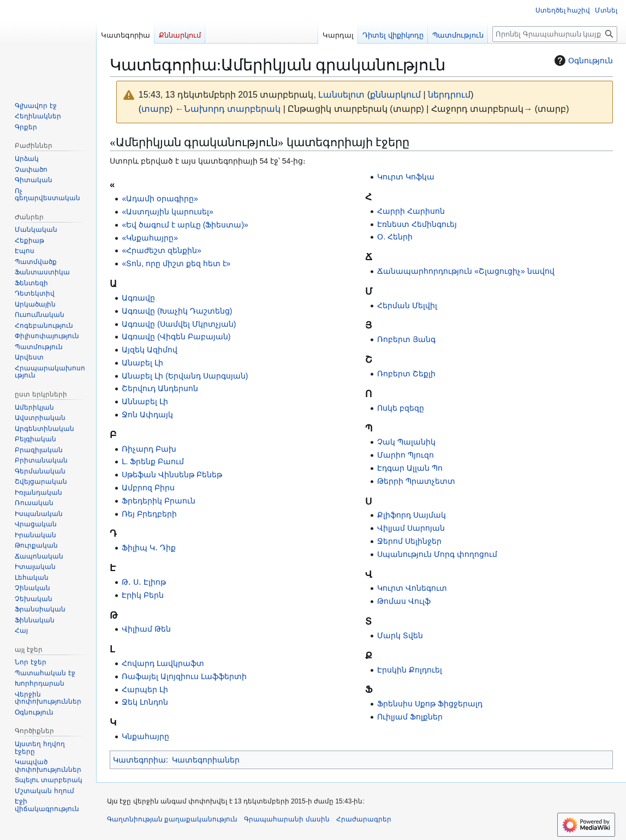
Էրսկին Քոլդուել (410, 670)
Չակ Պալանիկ (406, 442)
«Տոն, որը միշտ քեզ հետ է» (176, 263)
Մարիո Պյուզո (406, 455)
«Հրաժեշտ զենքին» (161, 250)
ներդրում (449, 95)
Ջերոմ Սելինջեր (409, 541)
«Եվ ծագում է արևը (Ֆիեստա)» (185, 225)
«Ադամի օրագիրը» (160, 199)
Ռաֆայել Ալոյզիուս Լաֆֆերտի (184, 676)
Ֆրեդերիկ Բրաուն (159, 501)
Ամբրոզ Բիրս (148, 488)
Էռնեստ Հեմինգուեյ (417, 224)
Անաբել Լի (142, 363)
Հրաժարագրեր (364, 819)
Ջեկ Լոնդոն (145, 702)
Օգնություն (582, 61)
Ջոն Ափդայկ (147, 415)
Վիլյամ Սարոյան (411, 528)
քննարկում (395, 95)
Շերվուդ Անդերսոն (160, 388)
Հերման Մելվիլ (407, 305)
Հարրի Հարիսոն (411, 211)
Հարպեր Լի (145, 689)
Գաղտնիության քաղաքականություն (172, 819)
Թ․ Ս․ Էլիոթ (144, 582)
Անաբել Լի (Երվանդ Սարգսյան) (185, 376)
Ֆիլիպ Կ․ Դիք (149, 548)
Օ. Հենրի (395, 237)
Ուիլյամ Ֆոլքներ (410, 717)
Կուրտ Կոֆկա (406, 177)
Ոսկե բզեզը (401, 408)
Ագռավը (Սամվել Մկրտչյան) (179, 324)
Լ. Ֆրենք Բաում (153, 461)
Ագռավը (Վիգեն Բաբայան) (176, 337)
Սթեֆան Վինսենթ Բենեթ (172, 475)
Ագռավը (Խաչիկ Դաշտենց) (177, 311)
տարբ (156, 109)
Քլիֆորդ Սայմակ (412, 515)
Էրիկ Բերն (143, 595)
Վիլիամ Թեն (146, 629)
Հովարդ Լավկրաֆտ (163, 663)
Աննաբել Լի (145, 401)
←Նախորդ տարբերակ (228, 109)
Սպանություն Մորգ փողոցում (437, 554)
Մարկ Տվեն (400, 635)
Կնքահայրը (145, 736)
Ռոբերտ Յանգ (406, 339)
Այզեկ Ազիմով (150, 350)
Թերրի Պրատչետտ (416, 481)
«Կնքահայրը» (150, 238)
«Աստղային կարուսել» (167, 212)
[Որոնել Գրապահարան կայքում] (555, 34)
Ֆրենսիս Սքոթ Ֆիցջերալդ (430, 704)
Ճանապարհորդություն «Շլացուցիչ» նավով (466, 271)
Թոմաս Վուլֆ (404, 601)
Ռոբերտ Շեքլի (406, 374)
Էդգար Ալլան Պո (410, 468)
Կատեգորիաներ (206, 760)
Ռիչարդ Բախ (149, 449)
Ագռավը (138, 298)
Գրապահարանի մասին (287, 819)
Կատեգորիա (139, 760)
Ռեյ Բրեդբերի (149, 514)
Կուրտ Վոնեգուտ (412, 588)
